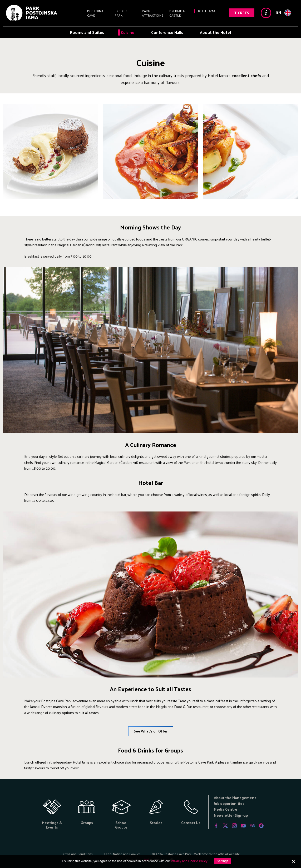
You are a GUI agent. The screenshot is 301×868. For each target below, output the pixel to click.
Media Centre (226, 809)
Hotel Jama (206, 11)
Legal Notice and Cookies (122, 854)
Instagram (234, 826)
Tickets (242, 13)
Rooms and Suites (87, 32)
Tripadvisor (252, 826)
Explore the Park (125, 13)
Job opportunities (229, 803)
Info (266, 13)
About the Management (235, 798)
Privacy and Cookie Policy (189, 861)
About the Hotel (215, 32)
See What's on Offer (151, 731)
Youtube (243, 826)
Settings (222, 861)
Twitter (225, 826)
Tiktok (261, 826)
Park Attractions (153, 13)
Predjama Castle (177, 13)
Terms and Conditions (77, 854)
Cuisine (128, 32)
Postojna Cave (95, 13)
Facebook (216, 826)
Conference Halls (167, 32)
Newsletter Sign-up (231, 815)
